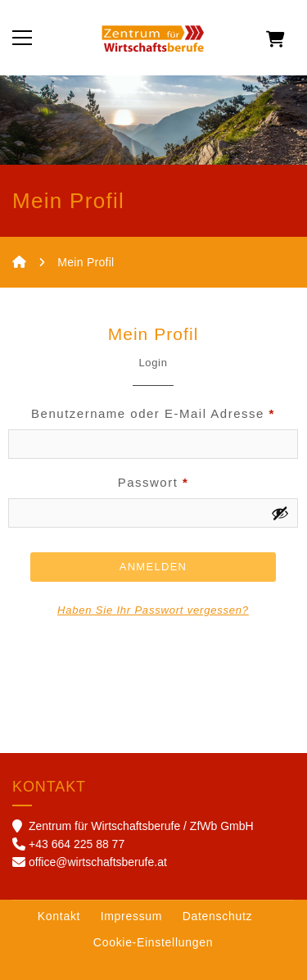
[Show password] (280, 513)
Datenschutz (218, 916)
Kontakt (59, 916)
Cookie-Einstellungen (153, 942)
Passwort (153, 482)
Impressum (132, 916)
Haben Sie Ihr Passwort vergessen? (153, 610)
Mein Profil (86, 262)
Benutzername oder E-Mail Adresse (153, 413)
